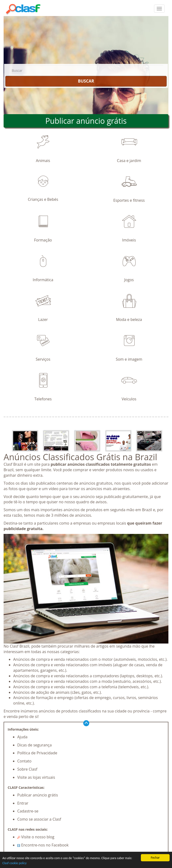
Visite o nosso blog (36, 837)
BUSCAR (86, 81)
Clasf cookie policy (14, 863)
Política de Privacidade (37, 753)
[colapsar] (159, 9)
